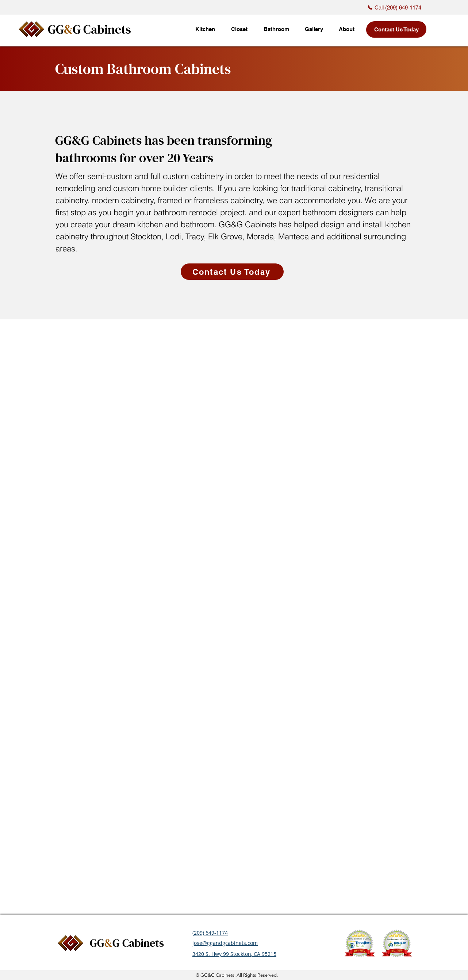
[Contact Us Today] (396, 29)
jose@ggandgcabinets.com (225, 943)
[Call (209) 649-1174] (394, 7)
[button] (314, 29)
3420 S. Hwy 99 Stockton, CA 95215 (234, 954)
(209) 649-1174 (210, 933)
